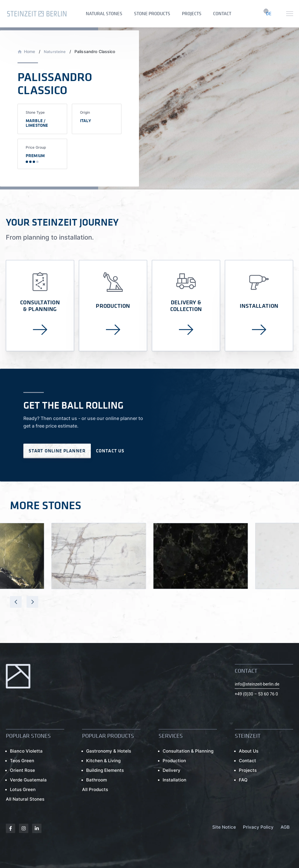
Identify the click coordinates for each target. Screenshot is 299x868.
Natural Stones (103, 12)
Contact (212, 12)
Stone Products (148, 12)
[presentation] (16, 607)
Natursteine (55, 45)
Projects (184, 12)
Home (30, 45)
